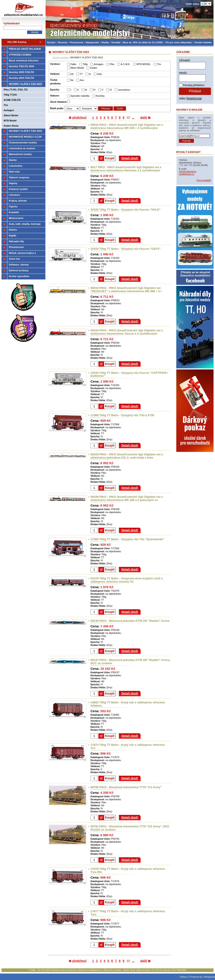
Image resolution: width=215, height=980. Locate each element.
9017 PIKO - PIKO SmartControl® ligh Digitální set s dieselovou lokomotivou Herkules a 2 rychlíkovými (126, 169)
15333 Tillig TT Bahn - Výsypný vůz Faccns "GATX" (126, 249)
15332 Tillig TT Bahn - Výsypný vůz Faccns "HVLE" (125, 210)
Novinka (100, 96)
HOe (99, 74)
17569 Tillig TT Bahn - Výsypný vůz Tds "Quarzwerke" (127, 539)
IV (94, 90)
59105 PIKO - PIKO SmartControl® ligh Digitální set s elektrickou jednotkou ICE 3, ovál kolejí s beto (127, 456)
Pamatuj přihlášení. (194, 85)
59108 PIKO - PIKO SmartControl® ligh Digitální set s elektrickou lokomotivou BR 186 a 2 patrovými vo (127, 498)
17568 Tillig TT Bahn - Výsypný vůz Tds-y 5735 (122, 415)
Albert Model (77, 68)
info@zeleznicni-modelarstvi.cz (188, 173)
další (144, 118)
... (133, 118)
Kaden (94, 68)
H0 (72, 74)
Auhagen (99, 64)
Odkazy (184, 977)
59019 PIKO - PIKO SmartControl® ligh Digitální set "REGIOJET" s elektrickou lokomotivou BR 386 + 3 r (126, 290)
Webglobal (209, 977)
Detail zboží (130, 158)
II (78, 90)
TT (81, 74)
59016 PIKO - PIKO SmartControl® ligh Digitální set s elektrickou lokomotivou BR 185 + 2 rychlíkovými (127, 126)
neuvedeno (124, 90)
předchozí (79, 118)
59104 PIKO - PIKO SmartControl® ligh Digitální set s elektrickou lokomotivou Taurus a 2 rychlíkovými (127, 332)
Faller (74, 64)
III (86, 90)
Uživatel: (185, 60)
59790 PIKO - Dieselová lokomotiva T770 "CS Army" (126, 787)
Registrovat (194, 98)
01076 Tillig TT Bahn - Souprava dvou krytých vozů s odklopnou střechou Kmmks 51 (127, 580)
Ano (82, 80)
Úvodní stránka (60, 57)
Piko (112, 64)
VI (111, 90)
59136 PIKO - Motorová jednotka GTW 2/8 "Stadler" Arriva (130, 621)
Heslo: (183, 73)
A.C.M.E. (125, 64)
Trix (159, 64)
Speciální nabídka (80, 96)
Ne (72, 80)
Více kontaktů (204, 180)
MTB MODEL (144, 64)
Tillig (85, 64)
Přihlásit (195, 91)
